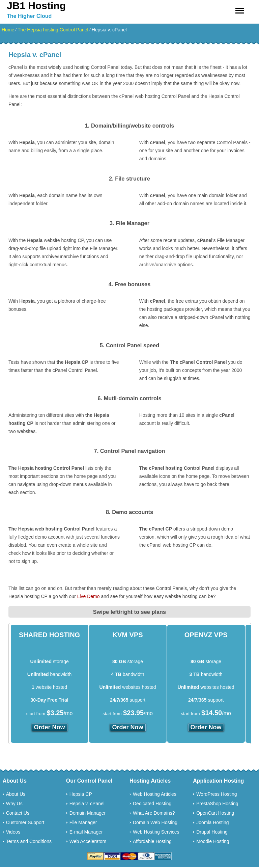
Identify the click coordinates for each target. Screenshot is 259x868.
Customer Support (25, 822)
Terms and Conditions (29, 841)
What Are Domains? (154, 813)
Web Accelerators (88, 841)
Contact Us (18, 813)
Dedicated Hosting (152, 804)
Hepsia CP (81, 794)
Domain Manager (88, 813)
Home (8, 30)
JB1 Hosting (36, 6)
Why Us (14, 804)
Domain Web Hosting (155, 822)
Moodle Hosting (213, 841)
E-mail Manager (86, 832)
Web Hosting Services (156, 832)
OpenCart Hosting (215, 813)
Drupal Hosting (212, 832)
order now (50, 727)
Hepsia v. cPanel (87, 804)
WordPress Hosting (217, 794)
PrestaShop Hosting (217, 804)
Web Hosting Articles (155, 794)
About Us (16, 794)
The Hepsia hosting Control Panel (53, 30)
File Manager (83, 822)
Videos (13, 832)
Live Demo (89, 596)
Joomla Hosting (213, 822)
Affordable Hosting (152, 841)
